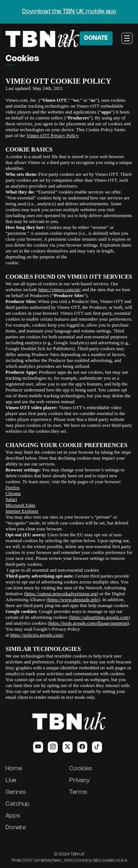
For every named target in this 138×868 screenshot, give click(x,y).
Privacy (79, 780)
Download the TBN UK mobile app (69, 12)
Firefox (13, 487)
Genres (16, 792)
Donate (16, 828)
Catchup (17, 804)
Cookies (81, 769)
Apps (13, 816)
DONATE (96, 38)
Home (14, 769)
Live (11, 780)
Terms (78, 792)
